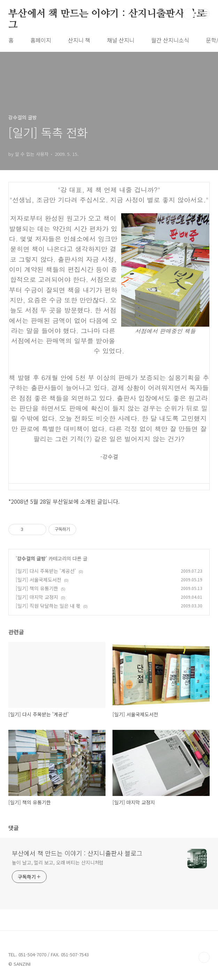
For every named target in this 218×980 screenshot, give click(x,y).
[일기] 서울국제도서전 (38, 580)
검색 (189, 14)
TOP (204, 957)
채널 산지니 (121, 40)
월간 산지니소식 (170, 40)
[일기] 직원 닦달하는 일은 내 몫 (48, 606)
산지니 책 (79, 40)
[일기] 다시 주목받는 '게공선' (46, 571)
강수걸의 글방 (31, 558)
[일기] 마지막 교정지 (37, 597)
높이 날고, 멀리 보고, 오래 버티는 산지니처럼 (58, 862)
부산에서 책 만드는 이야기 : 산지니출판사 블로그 (107, 14)
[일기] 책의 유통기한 (37, 588)
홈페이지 (41, 40)
